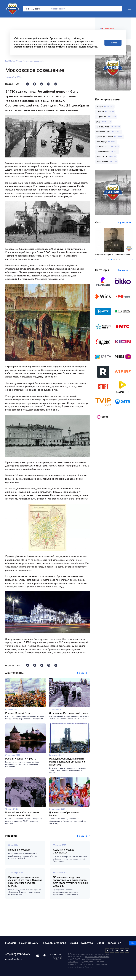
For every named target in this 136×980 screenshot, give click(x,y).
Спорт (100, 943)
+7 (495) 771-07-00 (18, 955)
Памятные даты (29, 943)
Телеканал (114, 943)
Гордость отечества (54, 943)
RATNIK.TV (10, 61)
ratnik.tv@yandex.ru (14, 959)
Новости (10, 943)
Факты (19, 61)
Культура (87, 943)
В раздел (82, 836)
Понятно (113, 43)
